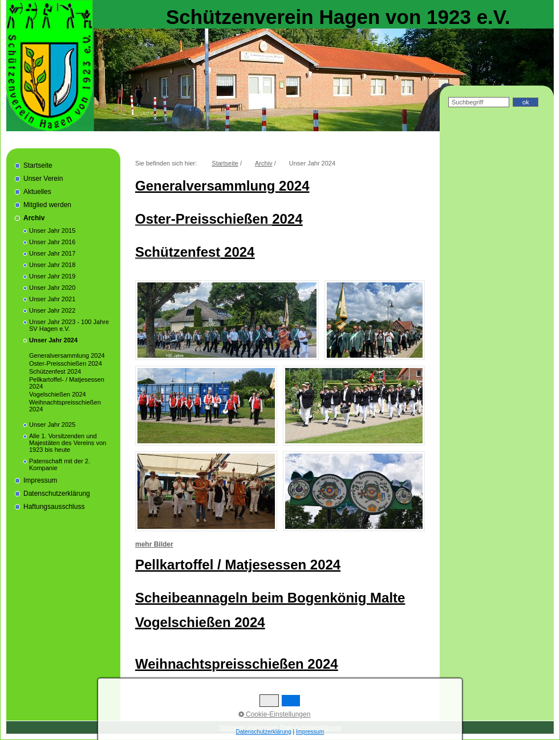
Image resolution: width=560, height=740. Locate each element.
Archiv (34, 218)
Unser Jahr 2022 (52, 310)
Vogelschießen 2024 (58, 394)
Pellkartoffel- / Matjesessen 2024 (67, 383)
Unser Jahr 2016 (52, 242)
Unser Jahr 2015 (52, 231)
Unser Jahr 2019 (52, 276)
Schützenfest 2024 (55, 371)
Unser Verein (43, 179)
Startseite (38, 165)
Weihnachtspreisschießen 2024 (65, 406)
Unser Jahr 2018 (52, 265)
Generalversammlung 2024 (67, 355)
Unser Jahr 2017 (52, 253)
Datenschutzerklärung (57, 494)
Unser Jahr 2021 (52, 299)
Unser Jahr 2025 (52, 424)
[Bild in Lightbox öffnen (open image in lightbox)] (227, 320)
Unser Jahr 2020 (52, 288)
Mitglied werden (47, 205)
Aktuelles (37, 192)
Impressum (40, 480)
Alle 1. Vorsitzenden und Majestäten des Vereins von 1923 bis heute (68, 443)
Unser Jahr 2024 (53, 340)
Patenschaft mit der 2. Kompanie (60, 464)
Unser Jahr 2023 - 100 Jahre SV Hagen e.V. (69, 325)
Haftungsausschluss (54, 507)
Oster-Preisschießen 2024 (66, 363)
